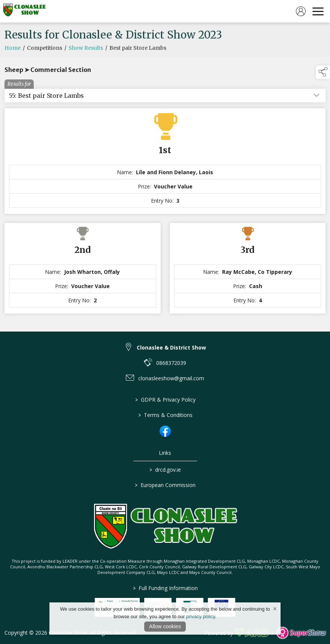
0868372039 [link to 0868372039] (171, 363)
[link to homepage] (24, 11)
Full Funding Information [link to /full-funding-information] (165, 588)
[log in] (301, 11)
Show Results (86, 54)
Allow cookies (165, 626)
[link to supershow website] (301, 633)
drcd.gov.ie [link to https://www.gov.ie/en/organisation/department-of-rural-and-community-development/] (165, 470)
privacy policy (201, 616)
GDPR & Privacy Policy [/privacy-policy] (165, 400)
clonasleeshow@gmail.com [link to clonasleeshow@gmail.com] (171, 378)
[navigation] (318, 11)
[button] (323, 72)
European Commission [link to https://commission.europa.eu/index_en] (165, 485)
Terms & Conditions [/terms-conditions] (165, 415)
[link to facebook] (165, 431)
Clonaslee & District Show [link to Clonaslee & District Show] (171, 347)
